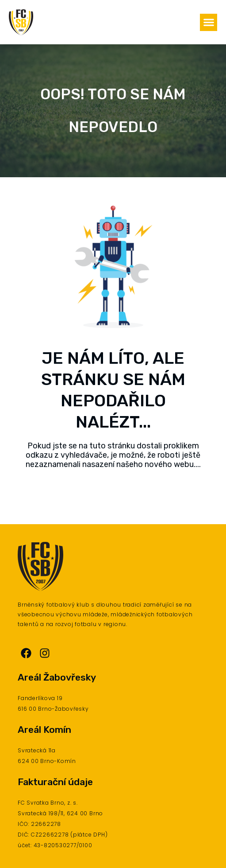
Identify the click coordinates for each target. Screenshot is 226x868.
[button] (209, 22)
